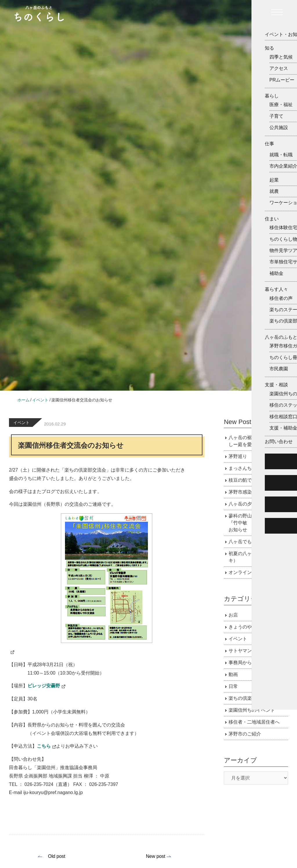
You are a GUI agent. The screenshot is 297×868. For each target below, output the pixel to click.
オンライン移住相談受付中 (256, 572)
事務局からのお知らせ (252, 663)
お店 (233, 615)
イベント (21, 423)
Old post (57, 856)
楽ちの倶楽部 (242, 698)
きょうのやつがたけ (249, 627)
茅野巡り (238, 456)
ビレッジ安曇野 (44, 686)
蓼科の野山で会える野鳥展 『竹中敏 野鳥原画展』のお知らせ (259, 523)
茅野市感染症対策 (247, 492)
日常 (233, 686)
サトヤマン (240, 651)
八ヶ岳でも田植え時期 (252, 542)
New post (156, 856)
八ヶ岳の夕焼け (245, 504)
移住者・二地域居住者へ (254, 722)
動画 (233, 674)
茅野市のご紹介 (245, 734)
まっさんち (240, 468)
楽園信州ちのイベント (252, 710)
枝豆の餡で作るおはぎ (252, 480)
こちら (44, 746)
